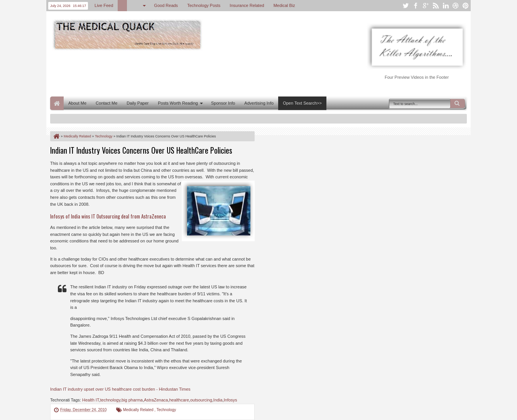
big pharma (132, 400)
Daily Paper (138, 103)
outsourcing (201, 400)
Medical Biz (284, 5)
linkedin (446, 6)
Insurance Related (247, 5)
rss (436, 6)
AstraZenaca (156, 400)
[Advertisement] (191, 73)
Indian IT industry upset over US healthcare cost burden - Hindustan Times (120, 389)
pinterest (466, 6)
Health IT (90, 400)
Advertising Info (259, 103)
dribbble (456, 6)
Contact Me (106, 103)
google (426, 6)
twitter (405, 6)
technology (110, 400)
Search (458, 103)
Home (57, 103)
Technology (166, 410)
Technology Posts (204, 5)
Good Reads (166, 5)
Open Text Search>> (302, 103)
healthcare (179, 400)
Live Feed (104, 5)
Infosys (231, 400)
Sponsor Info (223, 103)
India (218, 400)
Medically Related (139, 410)
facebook (416, 6)
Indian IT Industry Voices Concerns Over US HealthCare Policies (141, 150)
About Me (77, 103)
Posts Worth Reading (178, 103)
